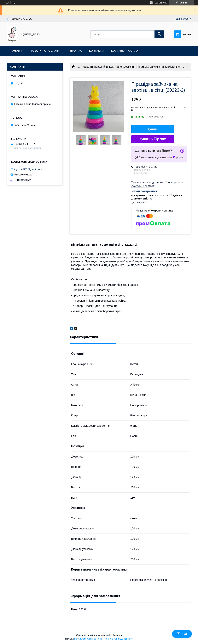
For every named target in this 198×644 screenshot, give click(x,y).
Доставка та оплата (126, 51)
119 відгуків (161, 3)
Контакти (96, 51)
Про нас (76, 51)
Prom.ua (117, 635)
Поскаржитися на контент (88, 639)
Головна (17, 51)
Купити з (153, 139)
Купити (153, 129)
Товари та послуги (45, 51)
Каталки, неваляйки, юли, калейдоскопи (108, 67)
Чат (182, 634)
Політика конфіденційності (118, 639)
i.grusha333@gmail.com (28, 169)
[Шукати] (159, 34)
